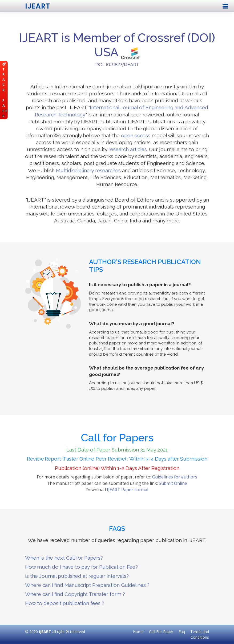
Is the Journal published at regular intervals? (77, 576)
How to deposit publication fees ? (65, 603)
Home (138, 632)
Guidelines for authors (175, 477)
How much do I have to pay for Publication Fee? (81, 567)
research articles (128, 149)
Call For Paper (161, 632)
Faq (182, 632)
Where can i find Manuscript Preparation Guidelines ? (87, 585)
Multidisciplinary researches (88, 170)
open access (136, 135)
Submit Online (173, 483)
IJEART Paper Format (128, 490)
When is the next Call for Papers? (64, 558)
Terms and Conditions (200, 634)
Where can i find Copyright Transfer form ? (75, 594)
